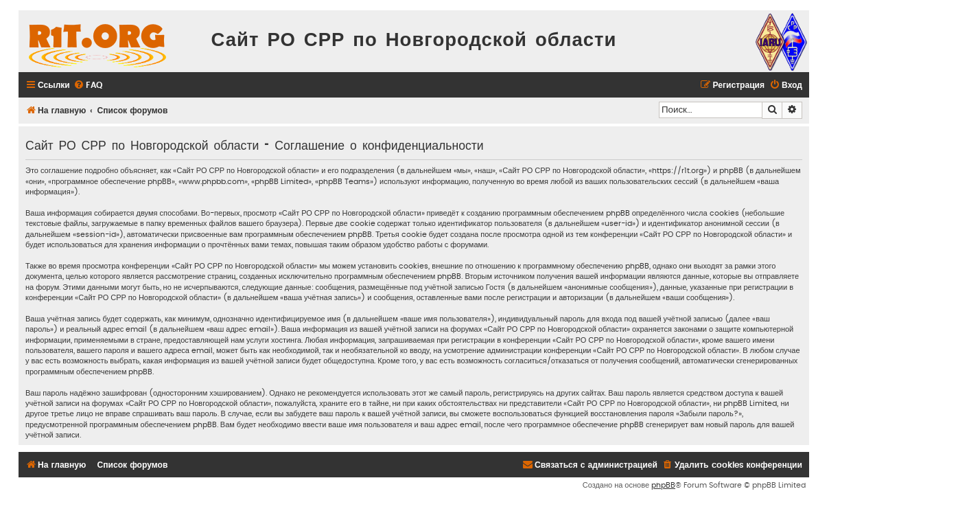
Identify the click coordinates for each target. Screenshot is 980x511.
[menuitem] (88, 86)
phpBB (663, 485)
